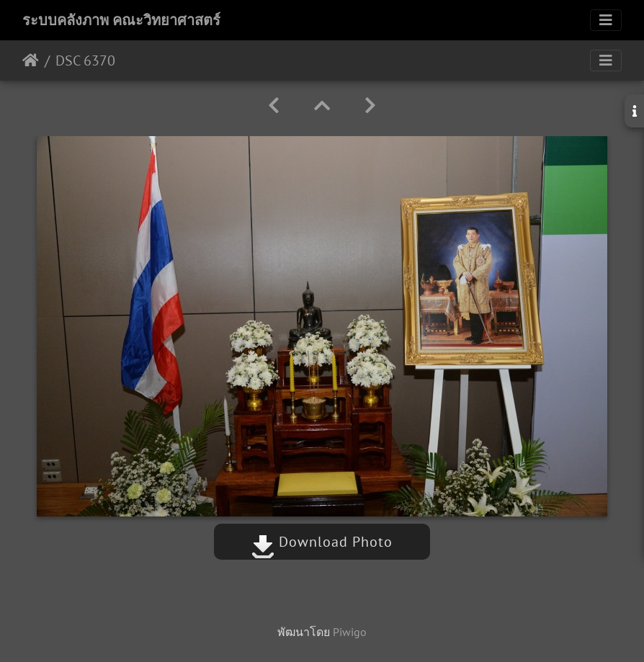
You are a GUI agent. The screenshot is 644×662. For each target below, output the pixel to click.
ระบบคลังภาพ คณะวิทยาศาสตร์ (121, 20)
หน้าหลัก (31, 61)
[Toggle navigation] (606, 20)
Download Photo (322, 542)
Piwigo (350, 632)
